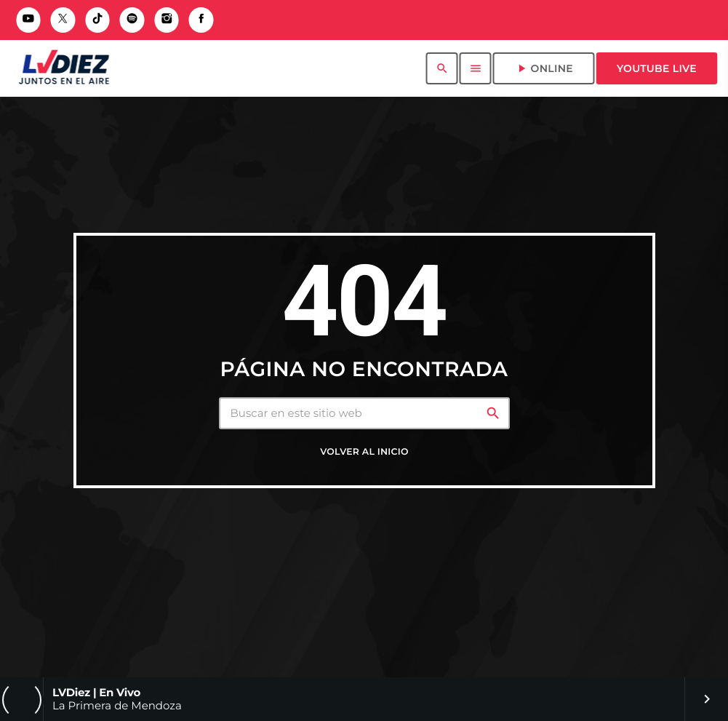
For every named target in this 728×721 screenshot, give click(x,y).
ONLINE (544, 68)
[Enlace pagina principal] (64, 68)
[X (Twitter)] (63, 20)
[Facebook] (201, 20)
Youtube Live (657, 68)
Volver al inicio (364, 452)
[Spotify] (132, 20)
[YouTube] (28, 20)
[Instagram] (167, 20)
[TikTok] (97, 20)
